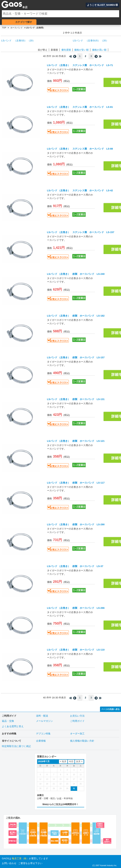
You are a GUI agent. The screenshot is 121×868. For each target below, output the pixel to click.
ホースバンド (17, 28)
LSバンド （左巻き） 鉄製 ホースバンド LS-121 (76, 441)
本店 (25, 7)
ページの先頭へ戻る (110, 709)
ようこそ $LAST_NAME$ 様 (102, 5)
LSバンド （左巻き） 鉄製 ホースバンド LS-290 (76, 524)
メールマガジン (45, 721)
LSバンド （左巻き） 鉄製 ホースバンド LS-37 (75, 566)
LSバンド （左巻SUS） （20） (91, 41)
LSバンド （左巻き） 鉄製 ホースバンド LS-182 (76, 316)
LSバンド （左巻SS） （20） (18, 41)
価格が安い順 (81, 50)
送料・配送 (42, 716)
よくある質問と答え (13, 726)
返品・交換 (8, 721)
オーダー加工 (77, 734)
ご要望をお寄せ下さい (30, 863)
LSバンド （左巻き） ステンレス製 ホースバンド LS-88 (80, 149)
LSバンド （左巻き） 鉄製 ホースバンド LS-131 (76, 399)
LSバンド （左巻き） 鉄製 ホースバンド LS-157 (76, 357)
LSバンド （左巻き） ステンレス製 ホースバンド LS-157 (81, 232)
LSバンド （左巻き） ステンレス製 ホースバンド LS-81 (80, 107)
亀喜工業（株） (20, 858)
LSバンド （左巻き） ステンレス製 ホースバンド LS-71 (80, 65)
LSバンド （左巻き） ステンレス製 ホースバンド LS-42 (80, 190)
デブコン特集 (43, 734)
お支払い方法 (77, 716)
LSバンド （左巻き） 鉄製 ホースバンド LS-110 (76, 650)
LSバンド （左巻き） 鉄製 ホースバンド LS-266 (76, 608)
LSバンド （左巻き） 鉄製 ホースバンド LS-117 (76, 483)
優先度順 (66, 50)
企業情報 (41, 741)
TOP (4, 28)
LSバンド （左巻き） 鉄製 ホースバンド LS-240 (76, 274)
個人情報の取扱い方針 (82, 741)
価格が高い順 (99, 50)
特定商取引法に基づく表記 (16, 746)
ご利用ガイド (77, 721)
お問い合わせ (9, 863)
